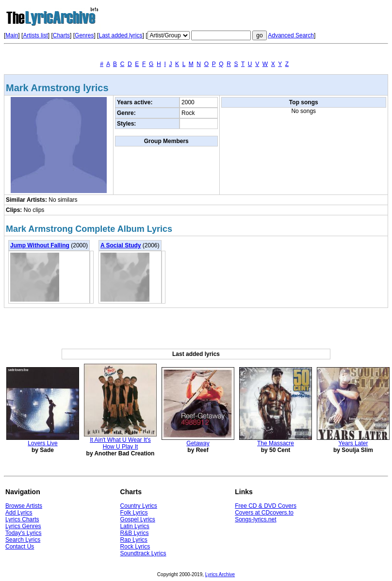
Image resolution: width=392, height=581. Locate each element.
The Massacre (276, 443)
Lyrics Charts (22, 519)
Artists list (35, 35)
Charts (61, 35)
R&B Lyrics (135, 533)
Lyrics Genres (23, 526)
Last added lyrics (120, 35)
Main (12, 35)
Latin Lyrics (135, 526)
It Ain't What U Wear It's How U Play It (120, 443)
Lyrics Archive (220, 574)
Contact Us (20, 547)
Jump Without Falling (40, 245)
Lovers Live (42, 443)
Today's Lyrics (24, 533)
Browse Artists (24, 506)
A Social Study (121, 245)
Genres (84, 35)
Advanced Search (291, 35)
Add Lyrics (19, 513)
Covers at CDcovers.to (264, 513)
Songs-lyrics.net (255, 519)
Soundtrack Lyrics (143, 553)
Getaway (198, 443)
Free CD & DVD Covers (266, 506)
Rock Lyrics (135, 547)
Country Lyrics (139, 506)
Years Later (353, 443)
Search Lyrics (23, 540)
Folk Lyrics (134, 513)
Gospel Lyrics (138, 519)
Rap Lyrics (134, 540)
